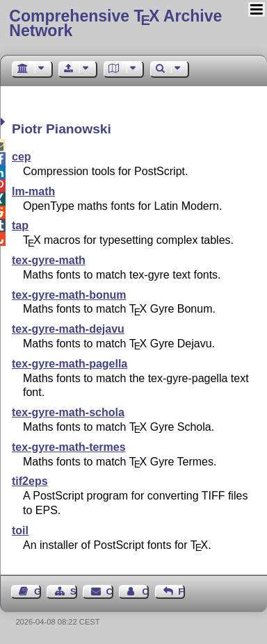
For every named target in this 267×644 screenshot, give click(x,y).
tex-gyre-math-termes (69, 447)
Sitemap (74, 592)
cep (22, 157)
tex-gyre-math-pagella (70, 364)
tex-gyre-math (49, 260)
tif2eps (30, 481)
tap (20, 225)
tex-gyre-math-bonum (69, 295)
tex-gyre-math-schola (68, 412)
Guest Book (38, 592)
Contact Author (145, 592)
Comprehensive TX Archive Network (115, 23)
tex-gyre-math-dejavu (68, 329)
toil (20, 530)
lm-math (33, 191)
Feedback (181, 592)
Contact (110, 592)
